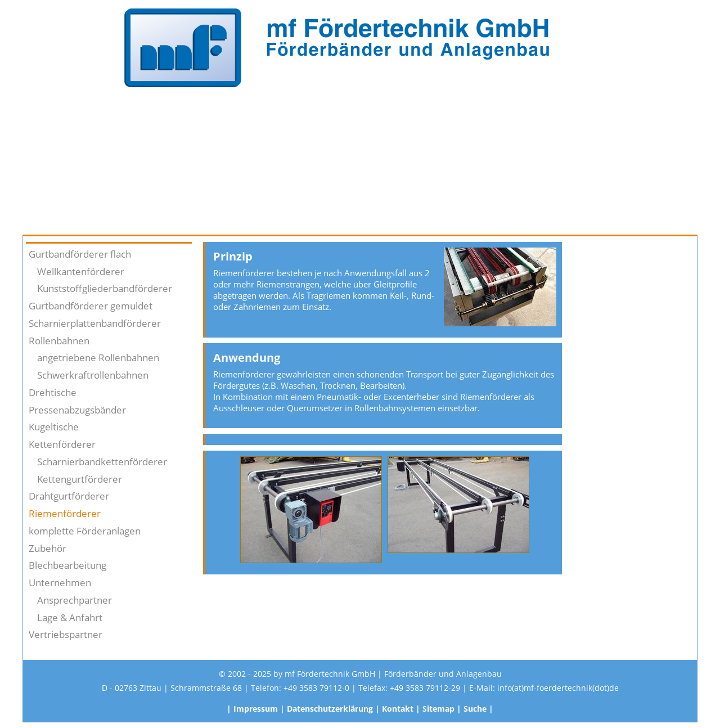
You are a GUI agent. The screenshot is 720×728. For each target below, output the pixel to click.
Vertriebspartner (66, 634)
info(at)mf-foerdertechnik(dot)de (558, 688)
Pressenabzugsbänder (77, 410)
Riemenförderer (65, 513)
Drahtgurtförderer (69, 496)
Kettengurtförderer (80, 479)
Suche (475, 709)
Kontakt (398, 709)
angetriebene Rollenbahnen (98, 358)
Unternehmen (60, 583)
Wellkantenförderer (81, 271)
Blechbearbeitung (67, 565)
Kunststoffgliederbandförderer (105, 288)
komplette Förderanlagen (85, 531)
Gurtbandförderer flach (80, 254)
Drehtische (53, 392)
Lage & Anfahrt (70, 617)
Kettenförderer (62, 444)
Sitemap (438, 709)
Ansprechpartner (75, 600)
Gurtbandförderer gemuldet (91, 306)
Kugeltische (54, 427)
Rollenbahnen (59, 341)
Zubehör (48, 548)
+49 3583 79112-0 (316, 688)
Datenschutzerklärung (330, 709)
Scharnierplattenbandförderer (95, 323)
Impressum (256, 709)
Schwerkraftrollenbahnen (93, 375)
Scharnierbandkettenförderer (102, 462)
